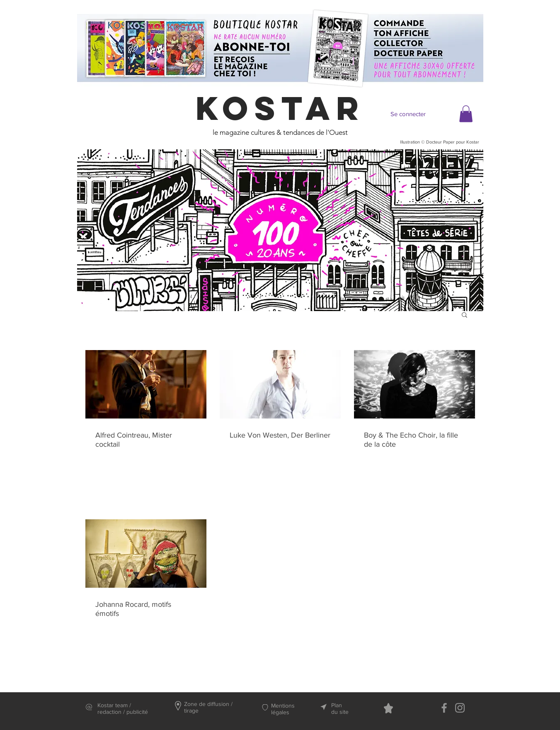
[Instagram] (460, 708)
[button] (466, 114)
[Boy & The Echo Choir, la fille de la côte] (415, 384)
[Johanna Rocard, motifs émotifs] (146, 554)
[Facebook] (444, 708)
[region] (280, 230)
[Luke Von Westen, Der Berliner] (280, 384)
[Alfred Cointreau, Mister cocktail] (146, 384)
